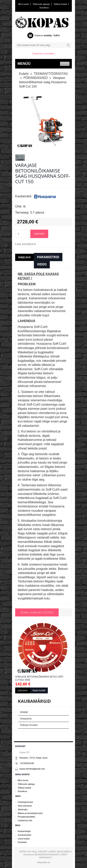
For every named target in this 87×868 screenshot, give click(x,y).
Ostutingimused (25, 802)
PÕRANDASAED (36, 78)
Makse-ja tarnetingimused (30, 813)
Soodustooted (24, 835)
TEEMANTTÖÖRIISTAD (51, 74)
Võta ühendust (25, 806)
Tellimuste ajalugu (41, 4)
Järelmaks (23, 809)
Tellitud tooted (60, 4)
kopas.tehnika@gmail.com (32, 769)
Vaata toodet (39, 690)
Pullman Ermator (29, 725)
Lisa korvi (39, 234)
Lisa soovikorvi (25, 244)
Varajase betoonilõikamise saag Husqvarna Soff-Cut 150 (43, 82)
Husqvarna (26, 719)
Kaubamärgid (24, 831)
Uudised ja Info (25, 820)
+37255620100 (27, 763)
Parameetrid (48, 257)
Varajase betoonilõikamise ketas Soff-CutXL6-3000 (39, 678)
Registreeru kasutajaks (43, 53)
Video (42, 264)
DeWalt (24, 712)
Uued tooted (24, 839)
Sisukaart (22, 842)
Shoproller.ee (44, 862)
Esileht (24, 74)
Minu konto (24, 4)
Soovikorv (44, 8)
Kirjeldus (25, 257)
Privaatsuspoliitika (26, 817)
